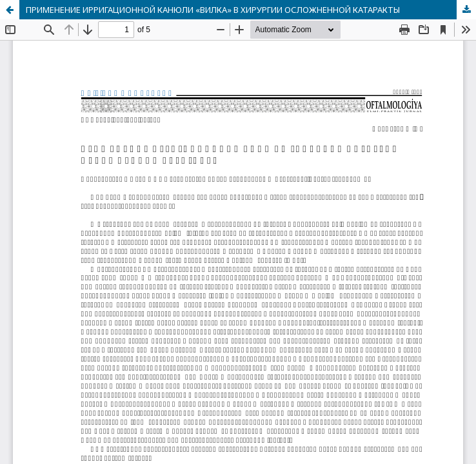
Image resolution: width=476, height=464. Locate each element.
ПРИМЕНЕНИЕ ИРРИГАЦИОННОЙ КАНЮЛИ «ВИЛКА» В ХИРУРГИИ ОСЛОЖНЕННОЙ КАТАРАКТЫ (213, 10)
